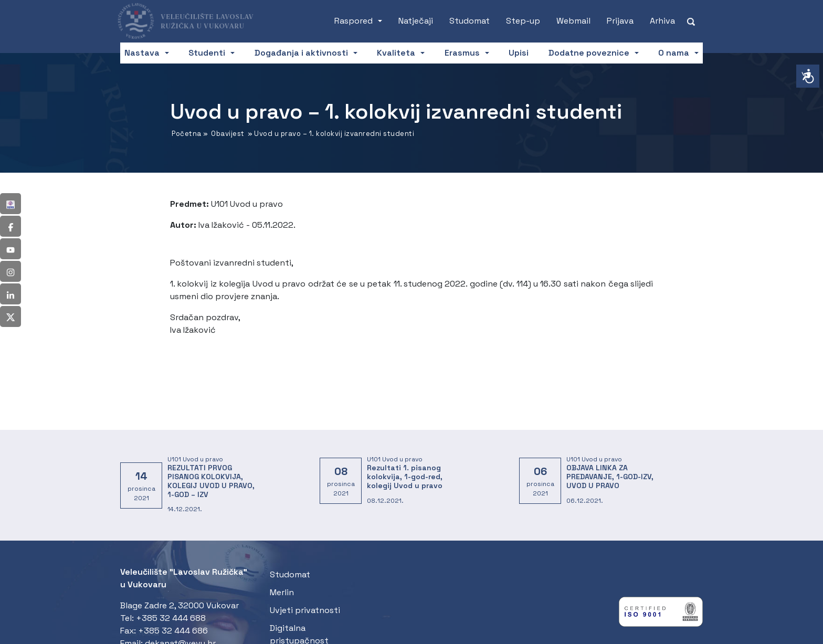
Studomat (469, 21)
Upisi (519, 53)
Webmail (573, 21)
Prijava (620, 21)
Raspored (354, 21)
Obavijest (228, 134)
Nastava (142, 53)
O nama (674, 53)
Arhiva (662, 21)
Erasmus (462, 53)
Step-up (523, 21)
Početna (187, 134)
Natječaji (416, 21)
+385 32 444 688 (171, 618)
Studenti (207, 53)
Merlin (282, 592)
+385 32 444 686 (173, 631)
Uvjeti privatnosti (305, 610)
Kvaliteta (396, 53)
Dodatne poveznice (589, 53)
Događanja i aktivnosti (301, 53)
